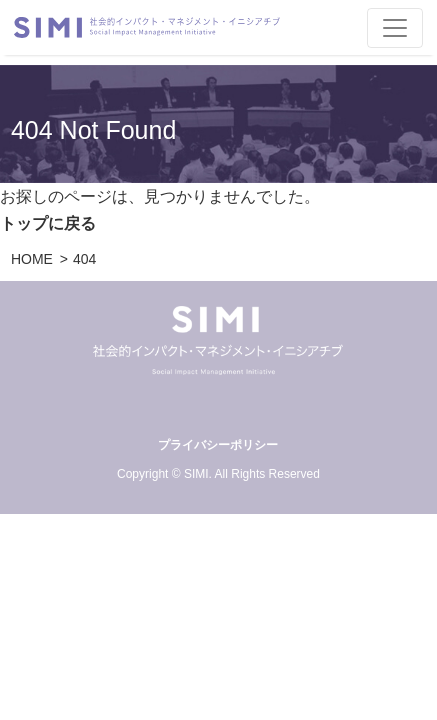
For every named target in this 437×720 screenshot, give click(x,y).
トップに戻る (48, 223)
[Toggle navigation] (395, 28)
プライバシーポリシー (218, 445)
